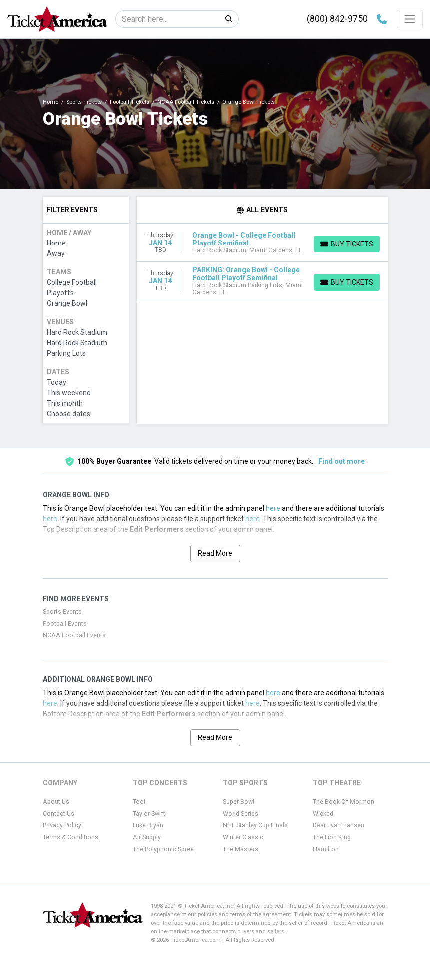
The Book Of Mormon (343, 802)
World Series (240, 814)
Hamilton (326, 849)
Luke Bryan (148, 825)
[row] (262, 243)
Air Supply (147, 837)
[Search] (168, 19)
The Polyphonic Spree (163, 849)
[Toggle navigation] (410, 19)
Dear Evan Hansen (338, 825)
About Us (56, 802)
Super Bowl (238, 802)
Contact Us (59, 814)
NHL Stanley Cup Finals (255, 825)
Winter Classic (243, 837)
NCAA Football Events (74, 635)
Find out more (341, 461)
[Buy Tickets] (347, 244)
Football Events (65, 624)
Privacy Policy (62, 825)
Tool (139, 802)
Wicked (323, 814)
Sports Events (62, 612)
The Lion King (332, 837)
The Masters (240, 849)
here (273, 508)
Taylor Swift (149, 814)
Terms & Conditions (71, 837)
